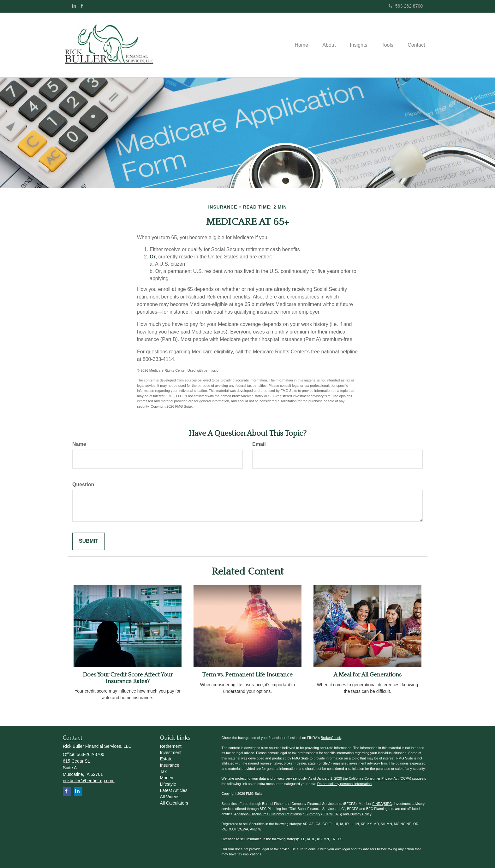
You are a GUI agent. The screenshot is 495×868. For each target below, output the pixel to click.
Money (167, 778)
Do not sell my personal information (344, 784)
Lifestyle (168, 784)
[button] (324, 45)
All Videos (170, 797)
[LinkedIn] (74, 6)
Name (79, 444)
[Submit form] (89, 541)
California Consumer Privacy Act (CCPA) (380, 778)
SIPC (388, 804)
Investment (171, 753)
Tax (164, 771)
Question (83, 484)
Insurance (170, 765)
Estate (166, 759)
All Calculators (174, 803)
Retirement (171, 746)
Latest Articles (174, 790)
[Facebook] (82, 6)
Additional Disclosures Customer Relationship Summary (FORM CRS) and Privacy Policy (303, 814)
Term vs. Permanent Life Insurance (247, 675)
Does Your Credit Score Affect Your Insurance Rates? (128, 678)
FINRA (377, 804)
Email (259, 444)
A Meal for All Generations (367, 675)
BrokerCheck (331, 738)
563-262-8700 (406, 6)
